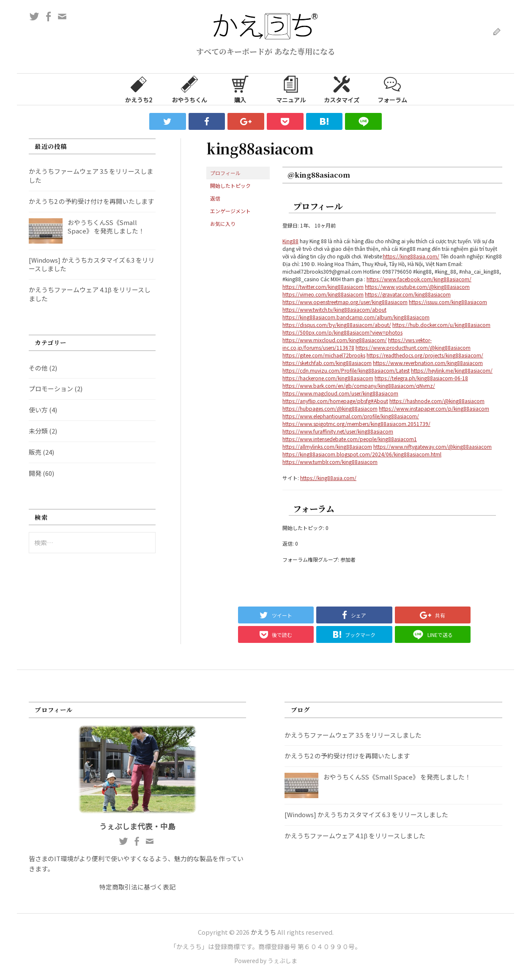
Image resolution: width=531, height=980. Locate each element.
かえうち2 (139, 89)
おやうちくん (189, 89)
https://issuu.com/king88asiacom (448, 302)
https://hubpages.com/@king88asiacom (330, 408)
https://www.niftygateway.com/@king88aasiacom (432, 446)
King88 (290, 241)
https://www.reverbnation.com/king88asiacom (428, 363)
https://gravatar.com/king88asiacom (408, 294)
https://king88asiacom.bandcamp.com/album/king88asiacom (356, 317)
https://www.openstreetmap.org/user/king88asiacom (345, 302)
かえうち (263, 932)
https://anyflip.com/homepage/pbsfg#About (335, 401)
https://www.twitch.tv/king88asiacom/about (334, 309)
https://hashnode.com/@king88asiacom (437, 401)
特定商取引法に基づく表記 (137, 887)
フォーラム (392, 89)
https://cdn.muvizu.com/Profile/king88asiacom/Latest (346, 370)
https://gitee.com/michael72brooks (324, 355)
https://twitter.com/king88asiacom (323, 287)
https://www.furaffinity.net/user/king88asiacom (338, 431)
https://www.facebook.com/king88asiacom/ (419, 279)
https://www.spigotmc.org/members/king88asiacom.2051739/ (356, 424)
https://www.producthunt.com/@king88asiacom (413, 347)
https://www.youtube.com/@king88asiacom (417, 287)
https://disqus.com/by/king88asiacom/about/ (337, 325)
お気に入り (223, 224)
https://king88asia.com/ (411, 256)
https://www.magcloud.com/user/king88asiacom (340, 393)
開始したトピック (230, 185)
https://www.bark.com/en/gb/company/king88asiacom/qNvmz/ (359, 386)
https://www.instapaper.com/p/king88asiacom (434, 408)
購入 (240, 89)
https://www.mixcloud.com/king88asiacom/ (335, 340)
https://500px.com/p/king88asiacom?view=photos (342, 332)
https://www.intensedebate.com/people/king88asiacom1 (350, 439)
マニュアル (291, 89)
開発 (35, 473)
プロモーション (51, 388)
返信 (215, 198)
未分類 (38, 431)
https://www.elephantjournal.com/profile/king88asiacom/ (351, 416)
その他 (38, 368)
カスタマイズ (342, 89)
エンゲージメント (230, 211)
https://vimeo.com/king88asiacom (323, 294)
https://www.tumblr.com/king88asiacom (330, 462)
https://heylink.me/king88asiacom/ (452, 370)
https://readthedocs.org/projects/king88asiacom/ (425, 355)
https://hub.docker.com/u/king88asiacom (441, 325)
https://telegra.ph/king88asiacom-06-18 (421, 378)
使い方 (38, 410)
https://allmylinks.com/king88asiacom (327, 446)
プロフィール (225, 173)
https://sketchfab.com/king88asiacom (327, 363)
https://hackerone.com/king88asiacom (328, 378)
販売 (35, 452)
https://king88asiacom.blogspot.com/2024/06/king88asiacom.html (362, 454)
